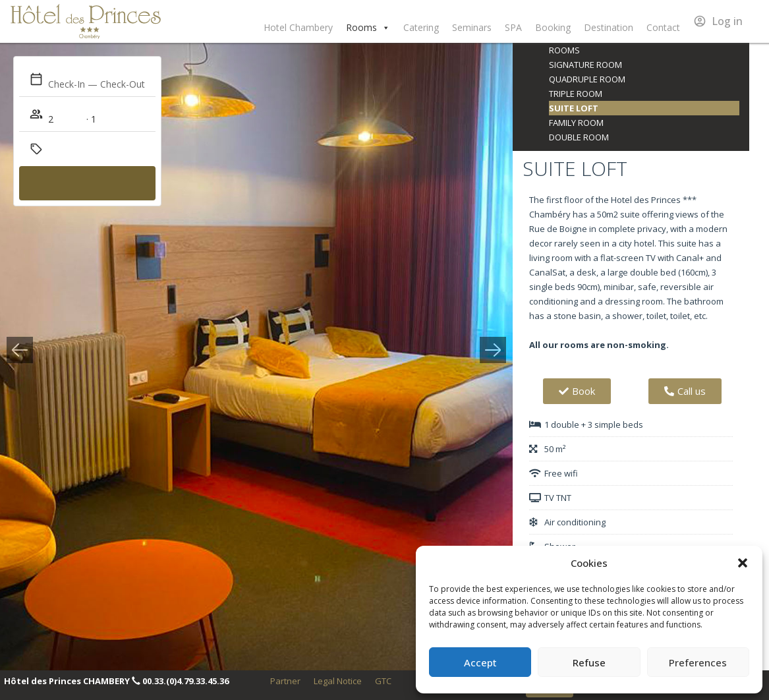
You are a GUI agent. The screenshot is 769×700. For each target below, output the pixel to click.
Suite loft (574, 108)
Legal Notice (338, 681)
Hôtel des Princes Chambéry (86, 21)
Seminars (472, 27)
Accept (480, 662)
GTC (383, 681)
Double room (579, 137)
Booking (553, 27)
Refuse (589, 662)
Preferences (698, 662)
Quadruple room (587, 79)
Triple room (576, 94)
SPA (513, 27)
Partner (285, 681)
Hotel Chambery (298, 27)
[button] (743, 563)
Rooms (368, 28)
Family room (576, 123)
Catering (421, 27)
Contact (663, 27)
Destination (609, 27)
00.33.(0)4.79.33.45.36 (185, 681)
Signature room (585, 65)
